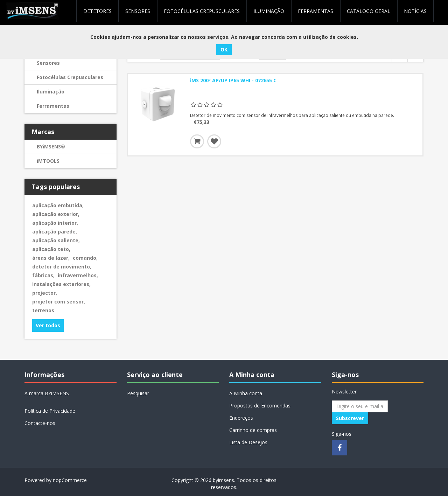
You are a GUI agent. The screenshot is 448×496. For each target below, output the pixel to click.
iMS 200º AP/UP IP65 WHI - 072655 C (233, 81)
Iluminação (51, 92)
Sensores (138, 11)
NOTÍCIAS (415, 11)
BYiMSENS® (51, 146)
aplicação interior (55, 223)
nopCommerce (70, 480)
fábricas (43, 275)
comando (85, 258)
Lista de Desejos (248, 442)
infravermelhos (78, 275)
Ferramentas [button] (316, 11)
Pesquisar (138, 393)
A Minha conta (246, 393)
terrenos (43, 310)
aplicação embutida (58, 205)
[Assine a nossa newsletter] (360, 406)
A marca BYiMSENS (47, 393)
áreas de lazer (51, 258)
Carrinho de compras (253, 430)
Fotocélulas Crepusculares (202, 11)
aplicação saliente (56, 240)
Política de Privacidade (50, 411)
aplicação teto (51, 249)
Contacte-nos (40, 423)
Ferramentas (53, 106)
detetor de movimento (62, 267)
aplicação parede (55, 232)
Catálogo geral (369, 11)
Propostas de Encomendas (260, 406)
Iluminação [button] (269, 11)
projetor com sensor (59, 302)
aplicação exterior (56, 214)
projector (45, 293)
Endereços (241, 418)
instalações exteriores (61, 284)
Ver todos (48, 325)
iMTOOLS (48, 161)
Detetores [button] (97, 11)
